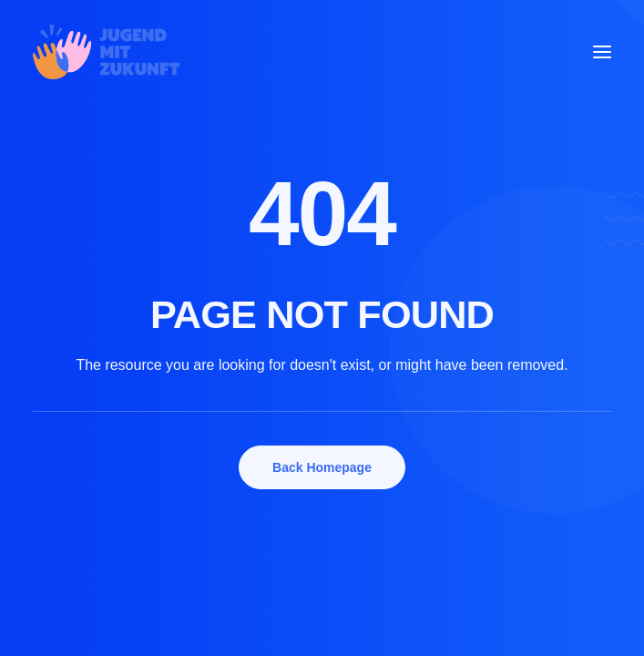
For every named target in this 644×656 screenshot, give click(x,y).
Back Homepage (322, 467)
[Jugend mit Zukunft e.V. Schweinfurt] (106, 52)
